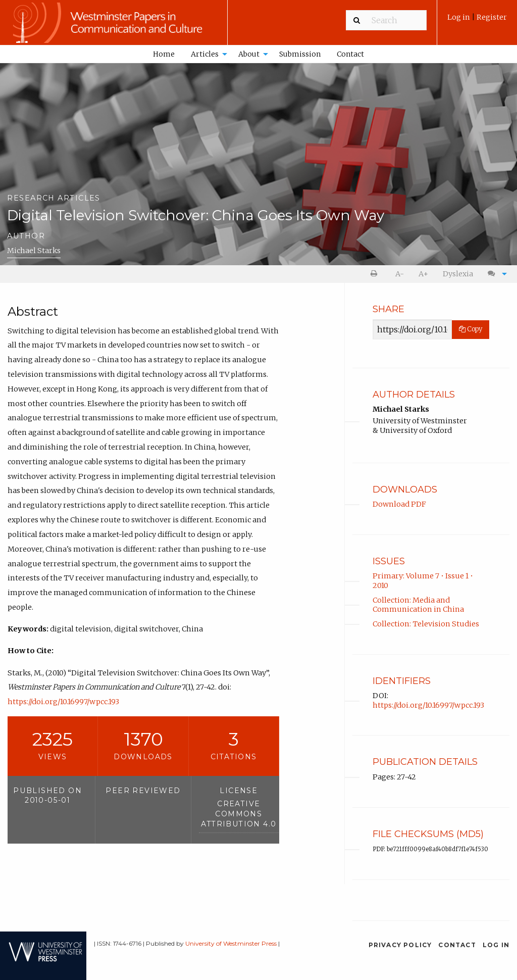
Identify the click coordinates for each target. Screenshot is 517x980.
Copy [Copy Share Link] (471, 329)
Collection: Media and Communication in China (418, 605)
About (249, 54)
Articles (205, 54)
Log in (459, 17)
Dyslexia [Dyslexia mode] (458, 274)
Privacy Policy (400, 945)
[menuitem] (477, 21)
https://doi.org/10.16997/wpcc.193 (63, 702)
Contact (350, 54)
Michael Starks (34, 251)
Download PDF (399, 504)
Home (164, 54)
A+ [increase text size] (423, 274)
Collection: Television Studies (426, 624)
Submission (300, 54)
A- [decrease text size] (400, 274)
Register (492, 17)
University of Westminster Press (231, 943)
